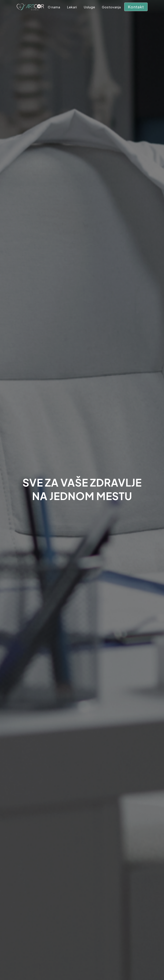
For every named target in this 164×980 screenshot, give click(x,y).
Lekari (72, 7)
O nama (54, 7)
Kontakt (136, 7)
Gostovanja (111, 7)
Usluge (89, 7)
